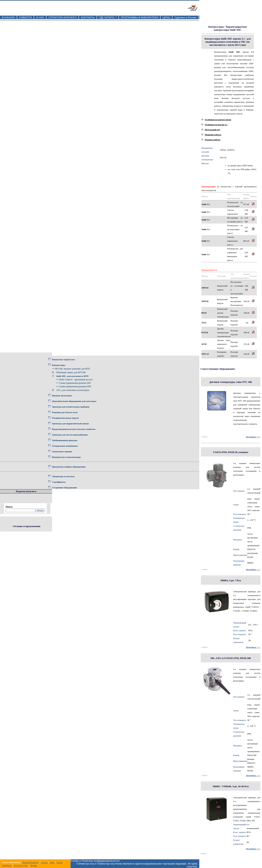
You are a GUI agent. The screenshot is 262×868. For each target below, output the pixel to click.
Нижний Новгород (31, 862)
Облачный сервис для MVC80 (71, 372)
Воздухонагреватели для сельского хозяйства (74, 429)
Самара (44, 862)
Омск (52, 862)
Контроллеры (59, 365)
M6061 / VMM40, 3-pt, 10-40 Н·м (231, 786)
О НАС (40, 17)
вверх (204, 437)
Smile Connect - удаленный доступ (76, 380)
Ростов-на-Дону (21, 865)
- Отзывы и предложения (26, 526)
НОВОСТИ (25, 17)
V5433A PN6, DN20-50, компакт (231, 452)
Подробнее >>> (253, 437)
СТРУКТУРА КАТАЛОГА (63, 17)
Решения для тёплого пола (65, 412)
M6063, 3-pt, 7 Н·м (231, 580)
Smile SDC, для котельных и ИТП (72, 376)
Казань (60, 862)
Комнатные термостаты (63, 359)
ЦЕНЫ (166, 17)
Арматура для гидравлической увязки (70, 423)
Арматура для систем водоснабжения (70, 435)
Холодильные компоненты (65, 446)
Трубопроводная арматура (65, 440)
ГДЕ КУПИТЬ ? (108, 17)
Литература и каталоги (63, 476)
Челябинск (7, 865)
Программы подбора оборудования (69, 467)
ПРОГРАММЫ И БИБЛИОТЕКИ (139, 17)
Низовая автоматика (62, 396)
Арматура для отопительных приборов (71, 407)
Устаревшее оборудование (64, 488)
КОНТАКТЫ (88, 17)
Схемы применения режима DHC (75, 386)
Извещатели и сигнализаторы (66, 457)
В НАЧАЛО (8, 17)
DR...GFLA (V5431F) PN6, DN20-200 (231, 658)
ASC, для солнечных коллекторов (73, 390)
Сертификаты (59, 482)
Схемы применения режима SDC (75, 383)
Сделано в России (185, 17)
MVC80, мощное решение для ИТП (72, 369)
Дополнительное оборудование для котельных (74, 401)
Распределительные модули (65, 418)
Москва (34, 865)
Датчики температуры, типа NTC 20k (231, 382)
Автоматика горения (62, 451)
